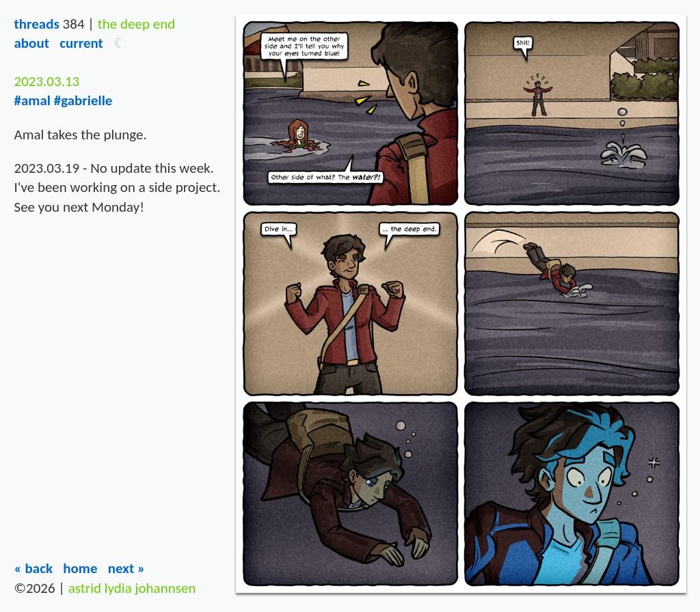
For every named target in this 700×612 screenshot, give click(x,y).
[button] (120, 43)
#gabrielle (83, 100)
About (31, 43)
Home (80, 568)
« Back (33, 568)
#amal (32, 100)
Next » (127, 568)
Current (81, 43)
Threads (36, 24)
